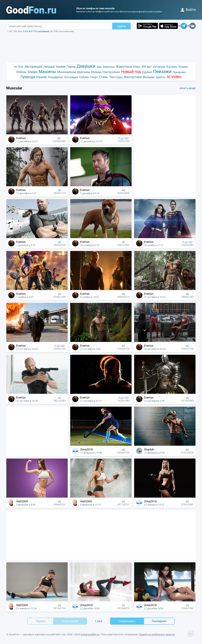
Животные (124, 66)
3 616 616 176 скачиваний (36, 31)
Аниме (61, 66)
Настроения (111, 72)
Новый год (131, 72)
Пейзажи (162, 71)
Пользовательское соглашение (119, 634)
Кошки (183, 66)
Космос (172, 66)
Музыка (96, 72)
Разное (42, 77)
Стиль (103, 77)
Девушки (86, 66)
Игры (137, 66)
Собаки (84, 77)
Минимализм (67, 72)
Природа (28, 77)
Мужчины (84, 72)
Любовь (21, 72)
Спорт (94, 77)
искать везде (188, 88)
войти (188, 9)
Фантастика (133, 77)
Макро (33, 72)
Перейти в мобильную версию (157, 634)
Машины (47, 72)
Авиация (49, 67)
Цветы (161, 77)
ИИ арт (147, 66)
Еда (99, 67)
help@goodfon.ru (90, 634)
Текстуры (116, 77)
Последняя (159, 621)
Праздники (179, 72)
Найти (121, 26)
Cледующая (127, 621)
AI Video (174, 77)
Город (71, 66)
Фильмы (149, 77)
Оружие (147, 72)
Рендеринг (56, 77)
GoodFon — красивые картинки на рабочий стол (37, 634)
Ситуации (71, 77)
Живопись (109, 67)
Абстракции (33, 66)
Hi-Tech (19, 67)
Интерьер (159, 67)
